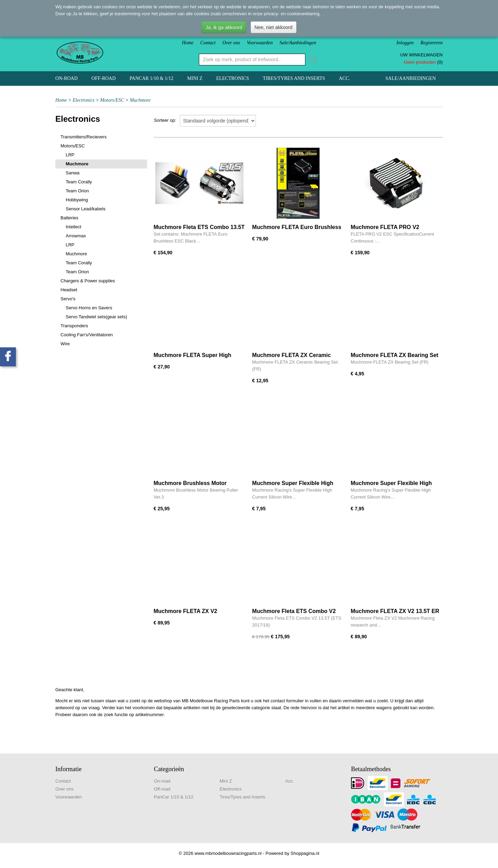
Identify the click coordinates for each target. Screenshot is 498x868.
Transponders (74, 326)
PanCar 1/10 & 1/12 (152, 78)
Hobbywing (77, 200)
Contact (208, 43)
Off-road (104, 78)
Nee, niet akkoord (274, 27)
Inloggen (405, 43)
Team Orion (77, 191)
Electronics (233, 78)
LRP (70, 155)
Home (188, 43)
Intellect (73, 227)
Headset (69, 290)
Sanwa (73, 173)
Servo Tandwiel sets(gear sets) (96, 317)
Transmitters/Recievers (84, 137)
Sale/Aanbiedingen (298, 43)
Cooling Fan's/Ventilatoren (87, 335)
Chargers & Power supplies (88, 281)
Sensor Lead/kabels (86, 209)
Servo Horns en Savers (89, 308)
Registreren (432, 43)
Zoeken (312, 60)
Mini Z (195, 78)
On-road (67, 78)
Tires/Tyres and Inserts (294, 78)
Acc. (344, 78)
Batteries (69, 218)
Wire (65, 344)
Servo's (68, 299)
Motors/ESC (112, 100)
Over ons (231, 43)
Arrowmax (76, 236)
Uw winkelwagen (421, 55)
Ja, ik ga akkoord (224, 27)
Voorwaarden (260, 43)
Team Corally (79, 182)
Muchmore (140, 100)
